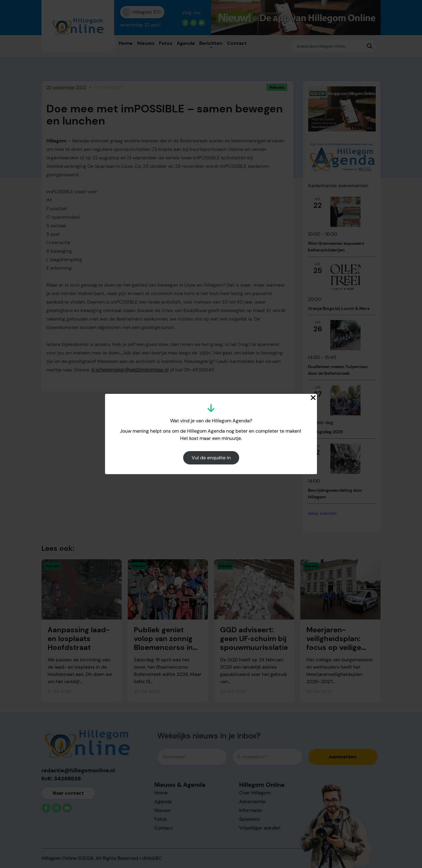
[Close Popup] (313, 398)
